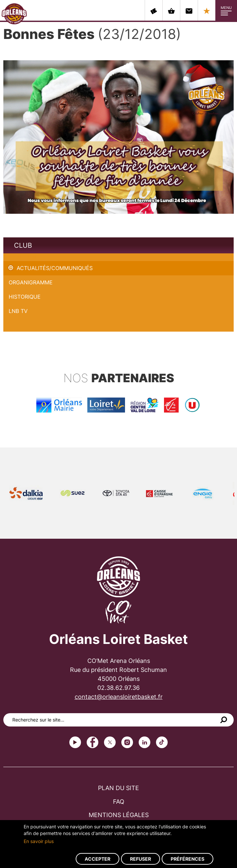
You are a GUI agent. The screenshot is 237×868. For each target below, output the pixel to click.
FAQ (119, 802)
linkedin (144, 742)
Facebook (92, 742)
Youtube (75, 742)
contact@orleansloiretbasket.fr (119, 697)
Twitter (110, 742)
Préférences (187, 859)
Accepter (97, 859)
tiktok (162, 742)
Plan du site (118, 788)
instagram (127, 742)
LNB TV (18, 311)
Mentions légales (119, 815)
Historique (25, 297)
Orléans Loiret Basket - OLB (14, 14)
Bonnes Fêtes (20, 257)
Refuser (140, 859)
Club (23, 245)
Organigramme (31, 282)
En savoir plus (39, 841)
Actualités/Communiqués (55, 268)
